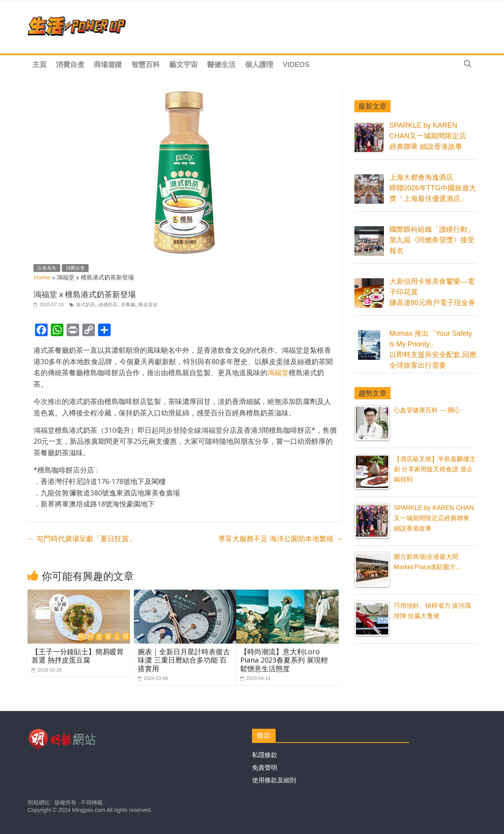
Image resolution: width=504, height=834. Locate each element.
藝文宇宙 (183, 65)
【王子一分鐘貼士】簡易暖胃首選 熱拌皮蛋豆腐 (78, 656)
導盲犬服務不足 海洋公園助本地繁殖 (280, 539)
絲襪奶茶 (108, 305)
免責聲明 (265, 768)
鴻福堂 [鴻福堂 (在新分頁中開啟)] (278, 372)
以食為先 (47, 268)
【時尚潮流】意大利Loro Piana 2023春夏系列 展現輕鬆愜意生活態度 (284, 660)
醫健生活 (221, 65)
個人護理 (259, 65)
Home (42, 277)
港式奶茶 (85, 305)
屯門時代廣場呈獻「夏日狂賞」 (82, 539)
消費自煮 (70, 65)
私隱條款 (265, 755)
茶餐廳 (128, 305)
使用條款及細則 (274, 780)
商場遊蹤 (108, 65)
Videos (296, 65)
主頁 (39, 65)
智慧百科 (146, 65)
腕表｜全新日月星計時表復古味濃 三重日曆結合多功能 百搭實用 (184, 660)
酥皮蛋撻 (148, 305)
